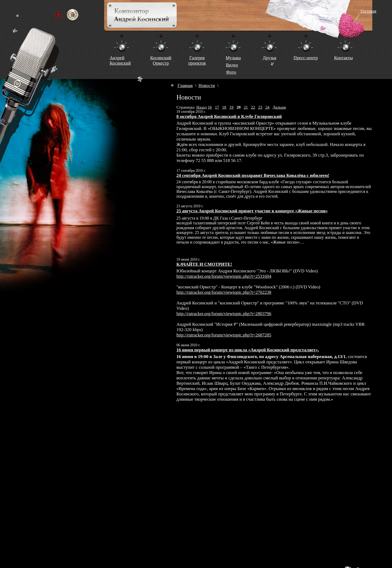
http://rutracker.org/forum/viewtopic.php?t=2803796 (224, 314)
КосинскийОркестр (161, 60)
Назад (202, 107)
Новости (207, 86)
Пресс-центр (306, 58)
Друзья (270, 58)
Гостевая (368, 11)
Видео (232, 65)
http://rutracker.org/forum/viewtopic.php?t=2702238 (224, 292)
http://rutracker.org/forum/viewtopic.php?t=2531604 (224, 276)
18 (224, 107)
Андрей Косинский (120, 60)
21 (246, 107)
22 (253, 107)
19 (231, 107)
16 (210, 107)
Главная (185, 86)
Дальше (279, 107)
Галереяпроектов (197, 60)
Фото (231, 72)
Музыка (233, 58)
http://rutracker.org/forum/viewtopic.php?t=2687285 (224, 335)
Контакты (343, 58)
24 (267, 107)
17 (217, 107)
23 (260, 107)
